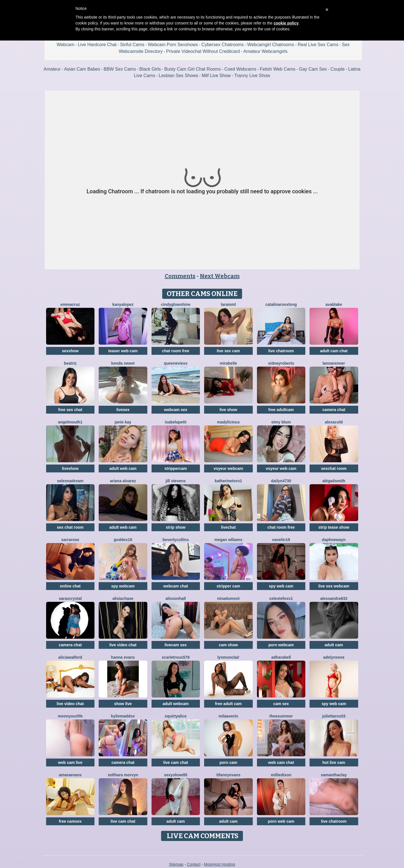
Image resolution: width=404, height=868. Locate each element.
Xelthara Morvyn (123, 775)
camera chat (334, 410)
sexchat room (334, 468)
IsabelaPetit (176, 422)
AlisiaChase (123, 598)
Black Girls (150, 69)
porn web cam (281, 821)
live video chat (123, 645)
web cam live (70, 762)
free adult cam (228, 704)
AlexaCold (334, 422)
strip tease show (334, 527)
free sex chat (70, 410)
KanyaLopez (123, 304)
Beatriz (70, 363)
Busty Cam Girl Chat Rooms (193, 69)
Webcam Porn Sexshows (173, 45)
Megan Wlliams (228, 540)
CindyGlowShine (176, 304)
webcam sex (176, 410)
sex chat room (70, 527)
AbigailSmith (334, 481)
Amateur (52, 69)
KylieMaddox (123, 716)
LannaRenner (334, 363)
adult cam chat (334, 351)
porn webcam (281, 645)
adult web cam (123, 468)
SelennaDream (70, 481)
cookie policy (286, 23)
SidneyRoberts (281, 363)
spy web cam (281, 586)
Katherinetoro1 (228, 481)
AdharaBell (281, 657)
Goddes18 (123, 540)
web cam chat (281, 762)
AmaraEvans (70, 775)
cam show (228, 645)
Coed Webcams (240, 69)
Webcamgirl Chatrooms (271, 45)
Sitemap (176, 864)
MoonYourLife (70, 716)
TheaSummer (281, 716)
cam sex (281, 704)
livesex (123, 410)
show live (123, 704)
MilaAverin (228, 716)
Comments (180, 276)
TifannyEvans (228, 775)
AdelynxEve (334, 657)
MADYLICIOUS (228, 422)
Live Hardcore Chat (97, 45)
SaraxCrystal (70, 598)
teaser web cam (123, 351)
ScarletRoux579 (176, 657)
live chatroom (281, 351)
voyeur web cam (281, 468)
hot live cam (334, 762)
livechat (228, 527)
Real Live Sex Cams (318, 45)
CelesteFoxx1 (281, 598)
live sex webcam (334, 586)
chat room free (176, 351)
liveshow (70, 468)
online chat (70, 586)
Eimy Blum (281, 422)
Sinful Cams (132, 45)
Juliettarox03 (334, 716)
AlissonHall (176, 598)
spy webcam (123, 586)
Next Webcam (220, 276)
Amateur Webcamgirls (266, 51)
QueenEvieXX (176, 363)
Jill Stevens (176, 481)
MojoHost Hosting (220, 864)
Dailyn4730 (281, 481)
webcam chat (176, 586)
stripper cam (228, 586)
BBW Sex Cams (120, 69)
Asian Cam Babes (82, 69)
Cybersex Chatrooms (223, 45)
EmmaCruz (70, 304)
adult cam (334, 645)
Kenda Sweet (123, 363)
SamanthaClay (334, 775)
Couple (338, 69)
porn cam (228, 762)
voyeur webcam (228, 468)
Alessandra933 (334, 598)
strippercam (176, 468)
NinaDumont (228, 598)
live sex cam (228, 351)
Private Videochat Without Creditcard (203, 51)
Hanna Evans (123, 657)
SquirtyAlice (176, 716)
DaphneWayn (334, 540)
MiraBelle (228, 363)
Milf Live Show (216, 76)
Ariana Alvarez (123, 481)
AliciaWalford (70, 657)
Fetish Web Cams (278, 69)
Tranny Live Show (252, 76)
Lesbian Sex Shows (178, 76)
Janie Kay (123, 422)
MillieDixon (281, 775)
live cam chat (176, 762)
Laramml (228, 304)
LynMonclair (228, 657)
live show (228, 410)
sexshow (70, 351)
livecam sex (176, 645)
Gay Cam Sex (313, 69)
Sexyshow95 (176, 775)
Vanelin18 (281, 540)
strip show (176, 527)
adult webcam (176, 704)
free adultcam (281, 410)
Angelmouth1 (70, 422)
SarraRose (70, 540)
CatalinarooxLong (281, 304)
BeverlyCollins (176, 540)
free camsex (70, 821)
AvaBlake (334, 304)
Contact (194, 864)
